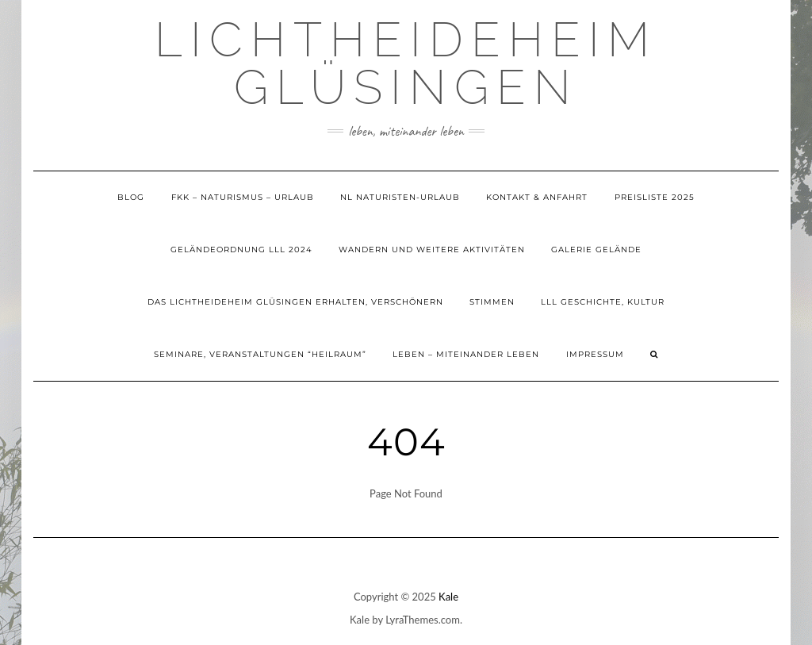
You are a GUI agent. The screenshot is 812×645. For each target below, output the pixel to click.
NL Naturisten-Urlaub (400, 197)
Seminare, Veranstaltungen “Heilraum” (260, 354)
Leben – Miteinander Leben (466, 354)
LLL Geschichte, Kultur (603, 302)
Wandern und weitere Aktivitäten (432, 250)
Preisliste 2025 (655, 197)
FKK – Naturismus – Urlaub (243, 197)
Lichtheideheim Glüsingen (406, 63)
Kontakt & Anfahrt (537, 197)
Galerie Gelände (596, 250)
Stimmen (492, 302)
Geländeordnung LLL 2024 (241, 250)
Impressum (595, 354)
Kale (448, 597)
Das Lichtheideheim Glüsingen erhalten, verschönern (295, 302)
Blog (131, 197)
